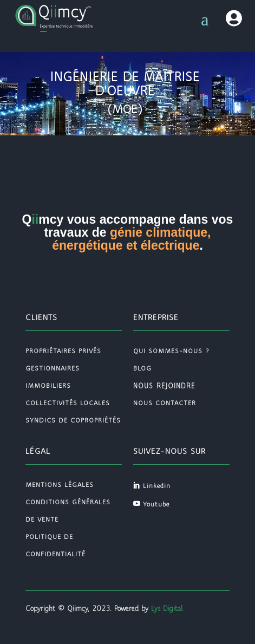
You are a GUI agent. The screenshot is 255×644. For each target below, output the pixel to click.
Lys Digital (165, 609)
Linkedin (157, 486)
